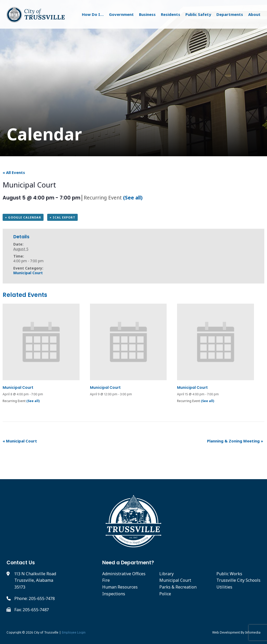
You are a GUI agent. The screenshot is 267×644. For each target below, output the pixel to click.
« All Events (14, 172)
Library (166, 574)
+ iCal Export (62, 217)
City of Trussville (46, 632)
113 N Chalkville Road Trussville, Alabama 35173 (35, 580)
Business (147, 14)
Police (165, 594)
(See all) (133, 198)
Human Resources (120, 587)
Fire (106, 580)
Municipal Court (28, 273)
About (254, 14)
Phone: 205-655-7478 (35, 598)
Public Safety (198, 14)
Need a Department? (128, 563)
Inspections (114, 594)
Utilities (224, 587)
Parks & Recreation (178, 587)
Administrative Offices (124, 574)
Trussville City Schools (238, 580)
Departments (230, 14)
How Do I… (93, 14)
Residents (171, 14)
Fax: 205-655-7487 (32, 610)
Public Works (229, 574)
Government (121, 14)
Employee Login (74, 632)
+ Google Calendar (23, 217)
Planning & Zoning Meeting (235, 441)
